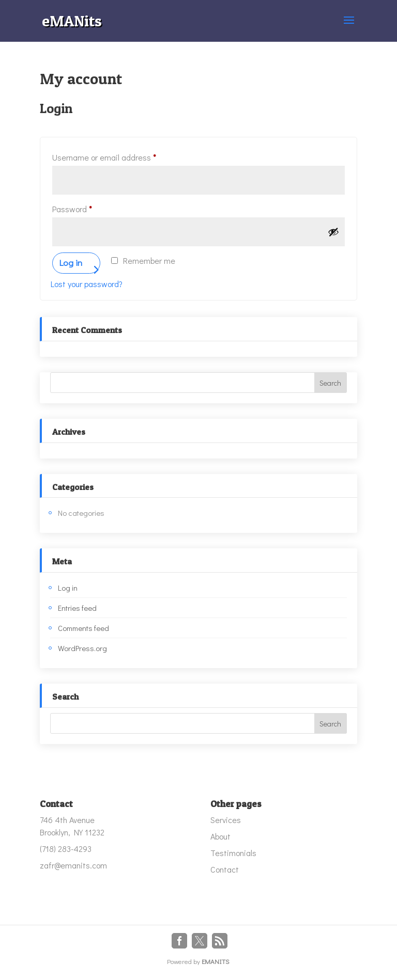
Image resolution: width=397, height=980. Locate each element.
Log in (71, 263)
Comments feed (83, 628)
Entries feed (77, 608)
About (220, 836)
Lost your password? (87, 284)
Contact (225, 869)
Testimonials (233, 853)
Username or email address (120, 156)
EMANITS (216, 961)
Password (88, 208)
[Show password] (333, 232)
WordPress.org (82, 648)
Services (226, 820)
